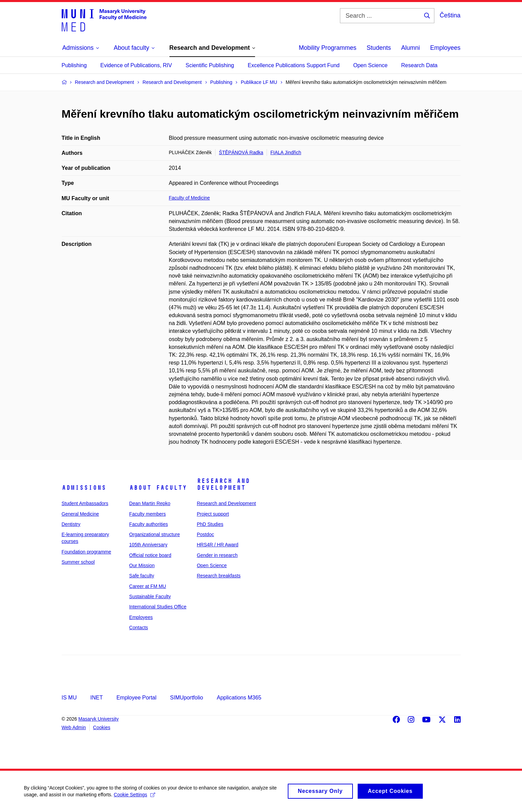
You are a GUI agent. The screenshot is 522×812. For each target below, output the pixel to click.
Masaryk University (99, 719)
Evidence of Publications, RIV (136, 65)
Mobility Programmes (327, 48)
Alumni (410, 48)
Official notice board (150, 555)
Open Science (370, 65)
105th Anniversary (148, 545)
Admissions (84, 488)
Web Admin (74, 727)
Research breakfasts (219, 576)
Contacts (139, 628)
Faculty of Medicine (189, 198)
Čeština (450, 15)
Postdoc (205, 534)
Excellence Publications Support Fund (294, 65)
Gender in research (217, 555)
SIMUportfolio (187, 698)
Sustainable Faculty (150, 596)
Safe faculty (142, 576)
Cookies (102, 727)
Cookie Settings (135, 798)
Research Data (420, 65)
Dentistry (71, 524)
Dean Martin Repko (150, 503)
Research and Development (223, 484)
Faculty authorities (149, 524)
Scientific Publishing (210, 65)
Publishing (74, 65)
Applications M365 (239, 698)
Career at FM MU (148, 586)
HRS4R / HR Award (218, 545)
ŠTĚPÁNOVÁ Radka (241, 152)
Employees (445, 48)
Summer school (78, 562)
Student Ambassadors (85, 503)
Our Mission (142, 565)
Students (379, 48)
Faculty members (147, 514)
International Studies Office (158, 607)
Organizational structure (155, 534)
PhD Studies (210, 524)
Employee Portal (136, 698)
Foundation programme (87, 552)
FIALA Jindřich (286, 152)
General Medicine (80, 514)
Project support (213, 514)
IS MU (69, 698)
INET (96, 698)
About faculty (158, 488)
